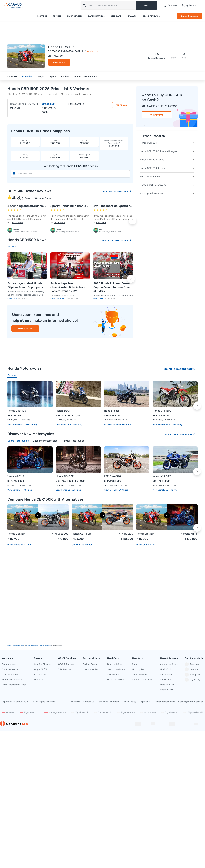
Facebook (192, 664)
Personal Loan (40, 674)
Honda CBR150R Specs (167, 160)
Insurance (42, 16)
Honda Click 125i (17, 411)
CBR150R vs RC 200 (82, 545)
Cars (134, 664)
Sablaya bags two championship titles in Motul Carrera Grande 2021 (68, 287)
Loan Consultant (91, 669)
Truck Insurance (10, 669)
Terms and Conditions (108, 702)
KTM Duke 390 (113, 476)
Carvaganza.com (55, 712)
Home (9, 646)
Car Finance (166, 680)
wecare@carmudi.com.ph (191, 702)
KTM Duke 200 (60, 534)
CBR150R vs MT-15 (146, 545)
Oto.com (8, 712)
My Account (189, 5)
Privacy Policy (129, 702)
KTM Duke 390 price (119, 490)
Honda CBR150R (167, 143)
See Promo (121, 105)
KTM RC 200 (126, 534)
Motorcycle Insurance (85, 76)
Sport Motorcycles (185, 434)
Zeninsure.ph (102, 712)
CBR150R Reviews (122, 191)
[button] (133, 221)
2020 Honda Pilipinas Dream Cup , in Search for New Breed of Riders (112, 287)
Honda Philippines (32, 646)
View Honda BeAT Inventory (69, 425)
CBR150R (12, 76)
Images (41, 76)
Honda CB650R (65, 476)
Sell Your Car (113, 674)
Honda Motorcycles (167, 177)
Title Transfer (65, 669)
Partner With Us (96, 16)
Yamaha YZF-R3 (162, 476)
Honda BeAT (63, 411)
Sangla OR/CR (41, 669)
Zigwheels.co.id (29, 712)
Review (65, 76)
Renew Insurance (189, 16)
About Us (75, 702)
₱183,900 (25, 142)
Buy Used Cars (115, 664)
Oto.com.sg (148, 712)
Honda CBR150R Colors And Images (167, 151)
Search (147, 5)
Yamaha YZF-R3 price (168, 490)
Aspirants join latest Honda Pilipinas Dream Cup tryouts (25, 285)
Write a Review (167, 685)
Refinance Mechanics (164, 702)
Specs (53, 76)
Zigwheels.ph (80, 712)
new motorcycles (19, 646)
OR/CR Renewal (66, 664)
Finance (57, 16)
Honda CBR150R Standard (24, 104)
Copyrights (145, 702)
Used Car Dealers (116, 680)
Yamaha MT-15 (16, 476)
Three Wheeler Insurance (14, 685)
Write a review (25, 329)
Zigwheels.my (126, 712)
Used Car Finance (42, 664)
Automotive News (122, 240)
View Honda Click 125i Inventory (22, 425)
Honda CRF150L (162, 411)
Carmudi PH (99, 298)
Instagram (193, 675)
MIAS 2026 (165, 669)
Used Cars (116, 16)
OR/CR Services (75, 16)
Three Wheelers (140, 674)
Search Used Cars (116, 669)
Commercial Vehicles (142, 680)
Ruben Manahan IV (59, 298)
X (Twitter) (192, 680)
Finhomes (38, 680)
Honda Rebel (112, 411)
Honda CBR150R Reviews (167, 168)
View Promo (59, 62)
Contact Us (89, 702)
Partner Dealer (90, 664)
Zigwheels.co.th (193, 712)
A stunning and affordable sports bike (34, 206)
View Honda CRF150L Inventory (167, 425)
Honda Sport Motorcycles (167, 185)
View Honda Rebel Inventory (117, 425)
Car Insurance (9, 664)
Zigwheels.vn (169, 712)
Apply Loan (93, 51)
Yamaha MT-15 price (22, 490)
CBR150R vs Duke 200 (19, 545)
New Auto (132, 16)
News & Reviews (150, 16)
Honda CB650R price (71, 490)
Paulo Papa (12, 298)
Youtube (192, 669)
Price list (27, 76)
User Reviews (167, 690)
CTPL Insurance (10, 674)
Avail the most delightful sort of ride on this (124, 206)
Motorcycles (138, 669)
